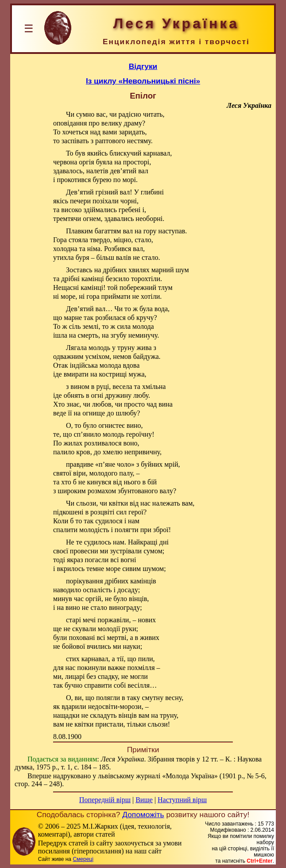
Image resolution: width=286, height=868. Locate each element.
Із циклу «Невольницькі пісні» (143, 81)
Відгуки (143, 66)
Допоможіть (143, 815)
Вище (144, 800)
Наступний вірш (182, 800)
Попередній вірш (105, 800)
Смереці (83, 859)
